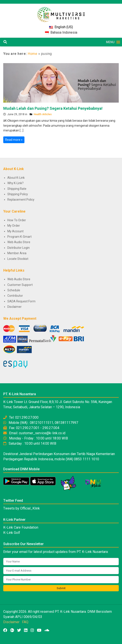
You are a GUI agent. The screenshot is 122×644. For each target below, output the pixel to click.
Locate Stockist (18, 259)
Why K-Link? (15, 183)
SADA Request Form (21, 301)
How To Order (17, 220)
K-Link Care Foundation (21, 527)
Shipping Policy (18, 194)
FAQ (25, 622)
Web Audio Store (19, 242)
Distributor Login (18, 248)
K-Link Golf (12, 533)
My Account (15, 231)
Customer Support (20, 285)
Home (32, 54)
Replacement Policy (21, 200)
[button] (110, 42)
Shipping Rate (17, 189)
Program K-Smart (19, 237)
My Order (14, 226)
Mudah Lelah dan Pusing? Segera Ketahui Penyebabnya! (53, 108)
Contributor (15, 296)
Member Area (17, 253)
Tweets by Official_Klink (22, 508)
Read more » (14, 140)
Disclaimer (14, 307)
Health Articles (43, 114)
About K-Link (16, 178)
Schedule (14, 290)
